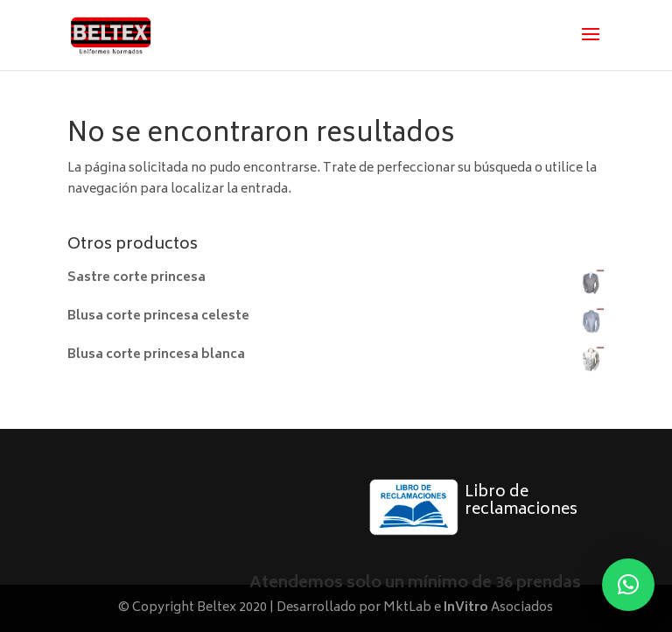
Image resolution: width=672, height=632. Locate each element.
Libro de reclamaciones (521, 502)
